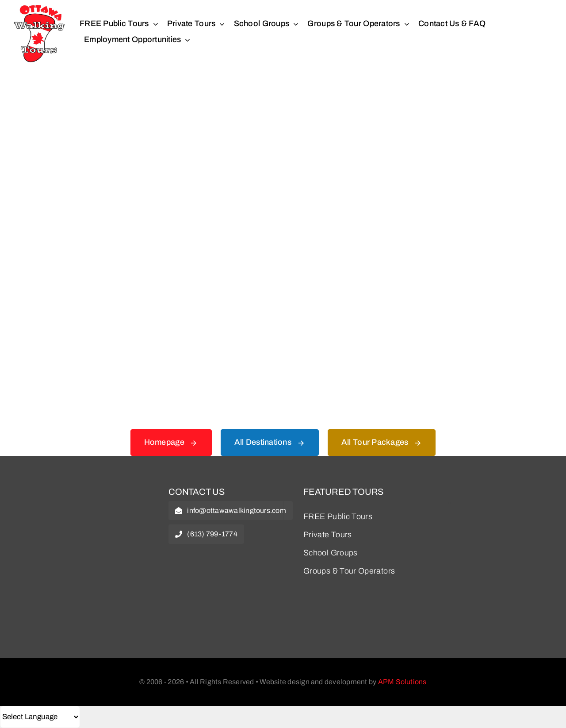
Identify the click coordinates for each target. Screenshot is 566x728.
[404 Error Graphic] (283, 101)
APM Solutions (402, 682)
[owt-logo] (81, 493)
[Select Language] (40, 717)
